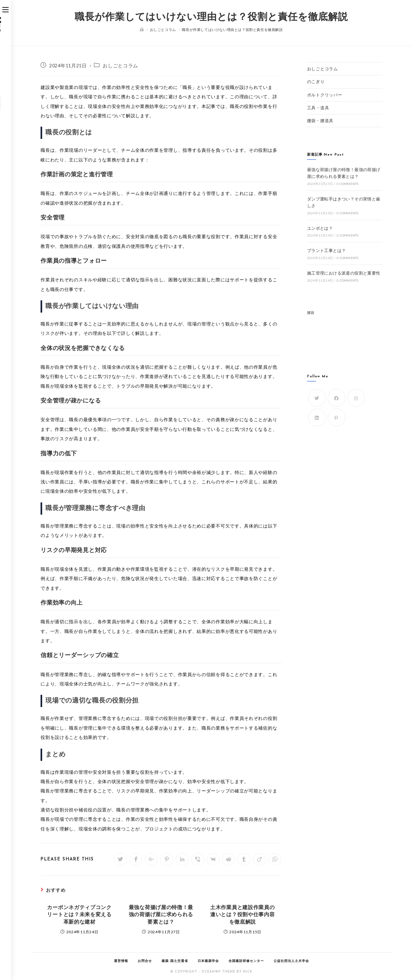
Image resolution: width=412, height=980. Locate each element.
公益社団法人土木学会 (291, 961)
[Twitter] (317, 398)
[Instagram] (356, 398)
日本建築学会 (208, 961)
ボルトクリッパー (325, 95)
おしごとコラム (120, 66)
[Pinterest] (337, 417)
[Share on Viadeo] (259, 859)
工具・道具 (318, 108)
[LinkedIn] (317, 417)
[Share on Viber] (198, 859)
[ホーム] (142, 29)
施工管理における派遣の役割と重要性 (344, 273)
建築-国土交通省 (175, 961)
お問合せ (145, 961)
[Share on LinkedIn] (182, 859)
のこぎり (316, 82)
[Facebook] (337, 398)
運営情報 (121, 961)
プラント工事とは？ (327, 250)
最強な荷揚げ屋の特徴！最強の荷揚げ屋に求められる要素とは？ (161, 915)
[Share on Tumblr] (244, 859)
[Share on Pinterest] (167, 859)
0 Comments (347, 184)
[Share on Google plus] (151, 859)
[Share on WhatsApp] (275, 859)
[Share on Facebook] (136, 859)
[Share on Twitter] (120, 859)
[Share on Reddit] (229, 859)
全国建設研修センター (246, 961)
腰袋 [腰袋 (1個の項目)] (311, 312)
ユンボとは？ (320, 228)
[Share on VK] (213, 859)
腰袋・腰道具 (320, 121)
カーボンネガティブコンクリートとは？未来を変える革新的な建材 (79, 915)
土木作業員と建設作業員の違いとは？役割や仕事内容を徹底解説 (242, 915)
